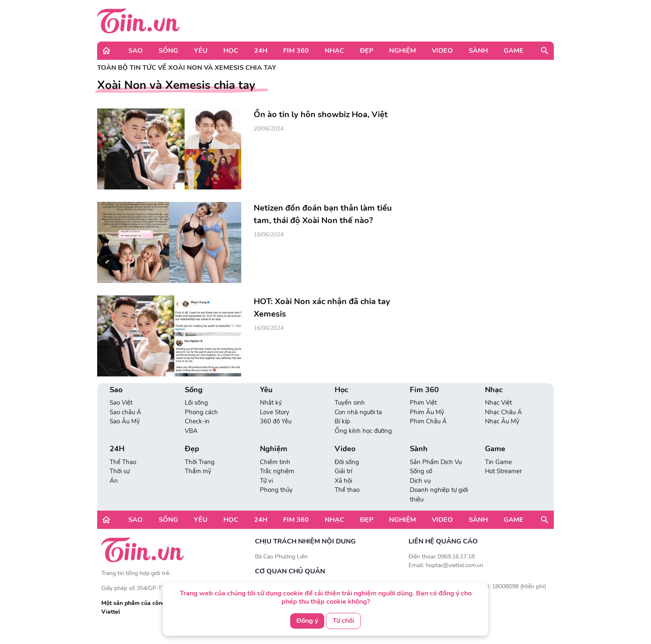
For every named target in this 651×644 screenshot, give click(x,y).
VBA (191, 431)
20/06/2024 (269, 129)
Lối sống (196, 403)
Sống (168, 51)
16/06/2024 (269, 328)
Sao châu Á (125, 412)
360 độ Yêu (276, 421)
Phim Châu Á (428, 421)
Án (114, 481)
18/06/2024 (269, 235)
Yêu (201, 51)
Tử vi (266, 481)
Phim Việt (423, 403)
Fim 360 (296, 51)
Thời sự (120, 471)
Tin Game (498, 462)
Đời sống (347, 462)
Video (442, 51)
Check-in (197, 421)
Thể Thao (123, 462)
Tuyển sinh (350, 403)
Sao (136, 51)
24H (261, 51)
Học (231, 51)
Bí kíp (342, 421)
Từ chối (343, 621)
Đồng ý (307, 621)
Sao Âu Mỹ (125, 421)
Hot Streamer (503, 471)
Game (514, 51)
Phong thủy (276, 490)
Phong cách (201, 412)
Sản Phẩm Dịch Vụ (436, 462)
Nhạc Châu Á (503, 412)
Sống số (421, 471)
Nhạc (334, 51)
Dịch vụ (420, 481)
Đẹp (367, 51)
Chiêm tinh (275, 462)
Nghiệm (403, 51)
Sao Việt (121, 403)
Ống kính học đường (363, 431)
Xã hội (343, 481)
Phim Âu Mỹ (427, 412)
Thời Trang (200, 462)
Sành (478, 51)
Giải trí (343, 471)
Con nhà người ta (358, 412)
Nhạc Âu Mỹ (502, 421)
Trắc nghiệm (277, 471)
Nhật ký (271, 403)
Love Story (275, 412)
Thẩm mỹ (198, 471)
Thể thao (347, 490)
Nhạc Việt (498, 403)
